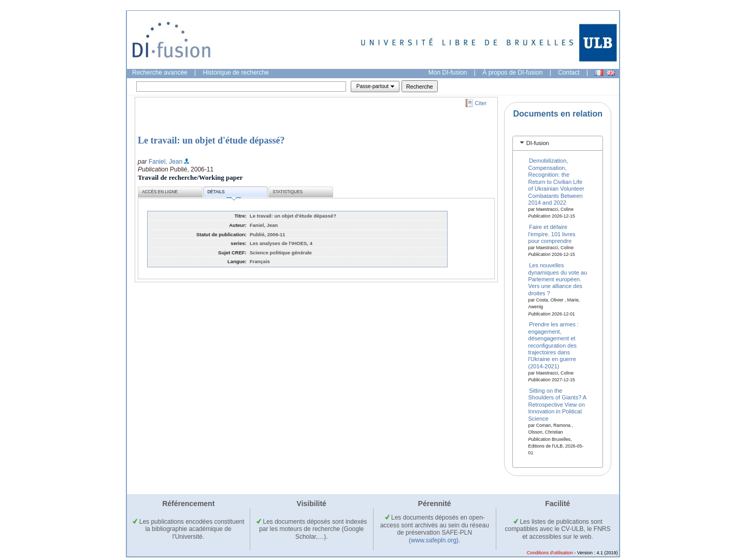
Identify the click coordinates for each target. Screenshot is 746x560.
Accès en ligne (160, 192)
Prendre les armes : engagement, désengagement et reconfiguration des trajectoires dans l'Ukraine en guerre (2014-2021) (554, 345)
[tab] (558, 143)
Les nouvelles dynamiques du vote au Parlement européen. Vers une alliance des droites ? (558, 279)
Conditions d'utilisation (550, 553)
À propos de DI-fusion (512, 73)
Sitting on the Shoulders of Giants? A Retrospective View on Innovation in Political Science (557, 405)
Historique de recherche (236, 73)
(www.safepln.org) (434, 540)
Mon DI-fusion (448, 73)
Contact (569, 73)
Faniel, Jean (166, 162)
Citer (481, 103)
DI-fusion (538, 143)
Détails (224, 193)
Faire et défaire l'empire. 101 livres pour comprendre (552, 234)
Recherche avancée (160, 73)
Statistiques (288, 192)
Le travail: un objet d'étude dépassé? (211, 140)
